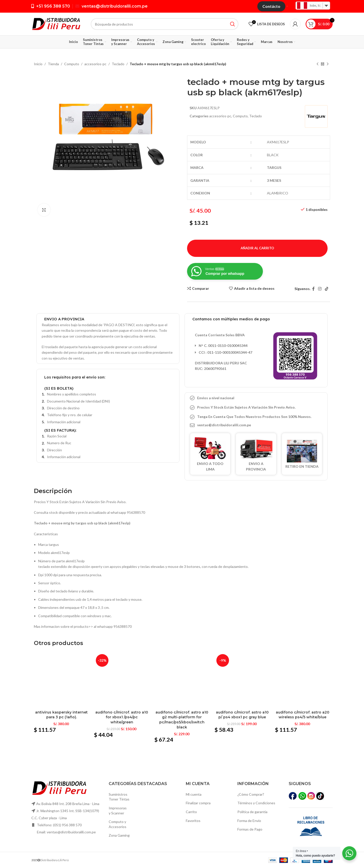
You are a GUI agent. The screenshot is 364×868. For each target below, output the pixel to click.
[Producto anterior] (317, 64)
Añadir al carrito (257, 248)
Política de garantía (252, 812)
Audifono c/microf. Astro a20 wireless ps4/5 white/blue (303, 715)
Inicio (38, 64)
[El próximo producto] (328, 64)
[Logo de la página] (56, 24)
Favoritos (193, 821)
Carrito (191, 812)
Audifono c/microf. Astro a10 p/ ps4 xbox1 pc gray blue (242, 715)
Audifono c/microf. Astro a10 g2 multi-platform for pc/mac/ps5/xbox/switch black (182, 720)
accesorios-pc (95, 64)
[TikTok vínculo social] (327, 289)
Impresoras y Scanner (118, 810)
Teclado (118, 64)
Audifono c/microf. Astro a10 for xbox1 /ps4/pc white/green (122, 717)
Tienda (53, 64)
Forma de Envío (249, 821)
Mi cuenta (194, 794)
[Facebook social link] (313, 289)
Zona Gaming (119, 835)
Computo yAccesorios (118, 824)
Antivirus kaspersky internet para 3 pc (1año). (61, 715)
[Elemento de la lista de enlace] (256, 425)
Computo (72, 64)
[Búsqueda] (165, 24)
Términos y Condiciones (256, 803)
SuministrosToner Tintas (119, 797)
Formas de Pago (250, 829)
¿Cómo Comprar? (251, 794)
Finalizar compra (198, 803)
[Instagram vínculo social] (320, 289)
